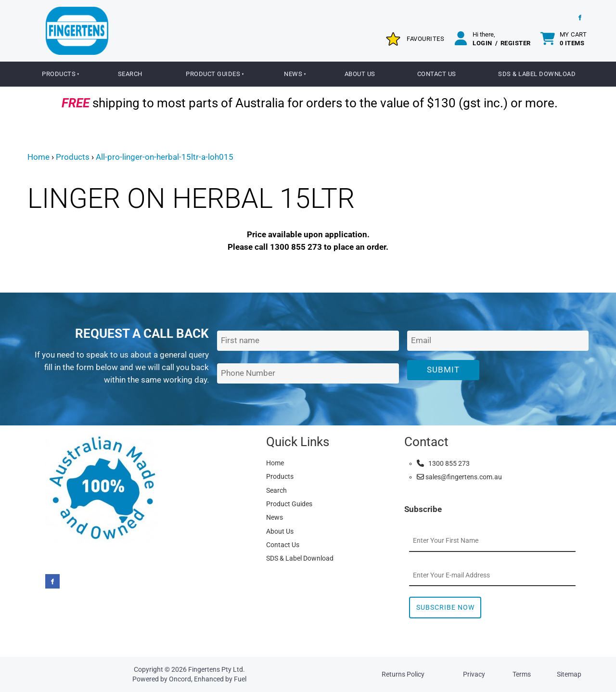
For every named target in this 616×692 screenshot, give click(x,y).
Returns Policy (403, 674)
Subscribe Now (445, 607)
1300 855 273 (443, 463)
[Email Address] (498, 341)
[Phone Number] (308, 374)
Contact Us (437, 74)
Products (59, 74)
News (293, 74)
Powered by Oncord (162, 679)
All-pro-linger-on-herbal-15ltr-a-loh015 (165, 157)
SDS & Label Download (537, 74)
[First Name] (308, 341)
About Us (360, 74)
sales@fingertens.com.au (459, 477)
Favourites (425, 39)
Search (130, 74)
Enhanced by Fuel (220, 679)
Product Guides (213, 74)
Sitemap (569, 674)
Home (38, 157)
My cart (573, 39)
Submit (443, 370)
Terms (522, 674)
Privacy (474, 674)
